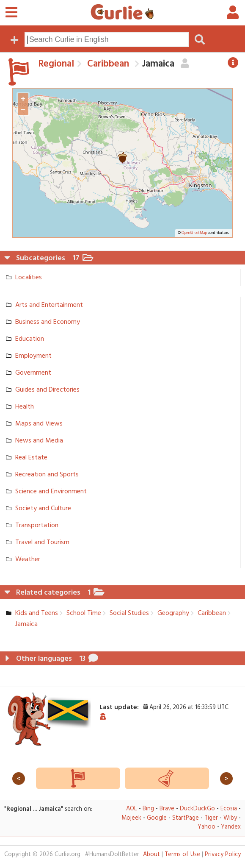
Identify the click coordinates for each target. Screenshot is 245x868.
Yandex (231, 827)
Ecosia (229, 809)
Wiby (230, 818)
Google (157, 818)
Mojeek (131, 818)
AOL (132, 809)
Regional (56, 64)
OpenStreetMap (194, 233)
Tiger (211, 818)
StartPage (186, 818)
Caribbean (107, 64)
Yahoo (206, 827)
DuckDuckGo (197, 809)
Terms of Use (182, 855)
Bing (148, 809)
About (151, 855)
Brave (167, 809)
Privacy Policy (223, 855)
